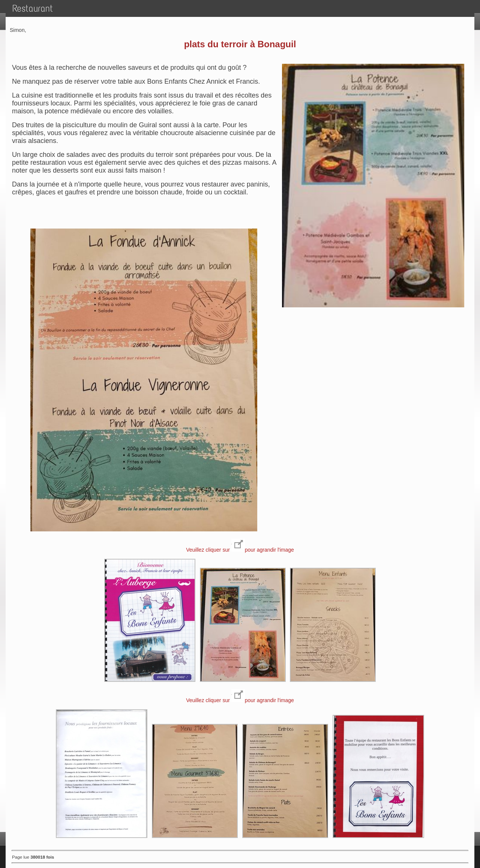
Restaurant (33, 8)
